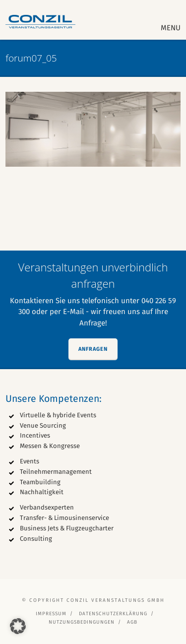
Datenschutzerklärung (113, 614)
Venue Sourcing (43, 425)
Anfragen (93, 349)
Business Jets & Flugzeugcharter (67, 528)
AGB (132, 622)
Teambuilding (40, 482)
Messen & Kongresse (50, 446)
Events (30, 461)
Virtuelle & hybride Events (58, 415)
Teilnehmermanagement (56, 472)
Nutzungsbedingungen (82, 622)
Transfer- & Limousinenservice (64, 518)
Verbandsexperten (47, 507)
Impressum (51, 614)
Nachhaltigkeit (42, 492)
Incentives (35, 435)
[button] (18, 626)
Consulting (36, 539)
